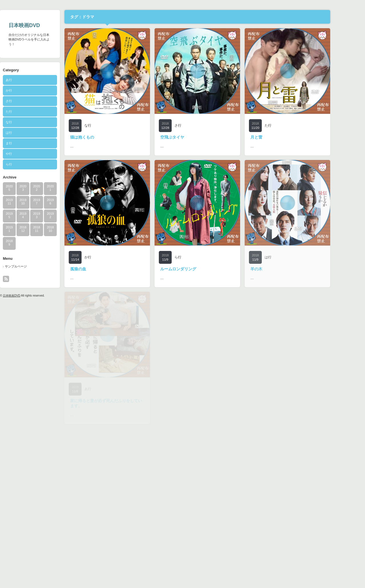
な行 (25, 122)
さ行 (25, 101)
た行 (25, 111)
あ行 (25, 80)
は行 (25, 133)
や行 (25, 154)
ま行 (25, 143)
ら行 (25, 164)
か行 (25, 90)
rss (22, 279)
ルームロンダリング (194, 269)
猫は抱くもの (98, 137)
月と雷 (273, 137)
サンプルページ (32, 266)
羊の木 (273, 269)
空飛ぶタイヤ (188, 137)
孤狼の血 (94, 269)
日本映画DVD (40, 25)
